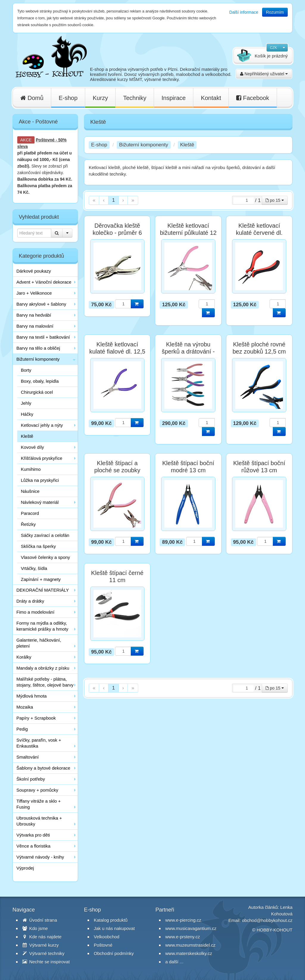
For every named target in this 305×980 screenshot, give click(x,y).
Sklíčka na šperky (38, 546)
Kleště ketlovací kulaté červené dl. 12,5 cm (259, 233)
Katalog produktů (111, 920)
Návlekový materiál (40, 502)
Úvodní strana (40, 920)
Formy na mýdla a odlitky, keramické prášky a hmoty (42, 626)
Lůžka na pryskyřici (40, 480)
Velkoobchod (107, 937)
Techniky (135, 98)
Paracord (30, 513)
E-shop (68, 98)
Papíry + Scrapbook (36, 718)
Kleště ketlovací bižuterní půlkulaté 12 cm (188, 233)
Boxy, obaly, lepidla (40, 381)
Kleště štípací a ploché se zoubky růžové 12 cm (117, 470)
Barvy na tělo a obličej (38, 348)
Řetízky (28, 524)
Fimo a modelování (35, 612)
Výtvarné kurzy (41, 945)
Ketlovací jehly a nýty (42, 425)
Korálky (24, 657)
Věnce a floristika (33, 846)
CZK (273, 48)
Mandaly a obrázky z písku (43, 668)
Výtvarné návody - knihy (40, 857)
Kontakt (211, 98)
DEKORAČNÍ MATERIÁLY (43, 590)
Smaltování (28, 757)
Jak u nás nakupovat (114, 928)
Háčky (27, 414)
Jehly (26, 403)
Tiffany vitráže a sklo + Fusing (39, 804)
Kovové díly (32, 447)
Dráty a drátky (30, 601)
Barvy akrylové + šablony (41, 304)
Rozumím (275, 12)
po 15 (275, 200)
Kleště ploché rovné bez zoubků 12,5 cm (259, 348)
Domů (32, 98)
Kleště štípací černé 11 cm (117, 576)
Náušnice (30, 491)
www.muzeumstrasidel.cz (190, 945)
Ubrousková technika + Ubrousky (39, 821)
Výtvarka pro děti (33, 835)
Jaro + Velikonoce (34, 293)
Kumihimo (31, 469)
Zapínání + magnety (41, 579)
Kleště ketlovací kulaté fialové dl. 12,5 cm (117, 351)
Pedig (22, 729)
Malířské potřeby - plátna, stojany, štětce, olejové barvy (45, 682)
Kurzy (100, 98)
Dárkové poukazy (34, 271)
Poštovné (45, 140)
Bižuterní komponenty (38, 359)
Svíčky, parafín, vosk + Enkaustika (39, 743)
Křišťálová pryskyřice (42, 458)
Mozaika (25, 707)
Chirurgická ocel (37, 392)
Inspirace (173, 98)
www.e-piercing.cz (183, 920)
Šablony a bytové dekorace (43, 768)
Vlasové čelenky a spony (45, 557)
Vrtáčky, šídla (34, 568)
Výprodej (25, 868)
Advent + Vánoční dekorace (44, 282)
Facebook (253, 98)
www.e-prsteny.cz (183, 937)
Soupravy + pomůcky (37, 790)
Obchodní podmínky (114, 953)
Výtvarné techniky (43, 953)
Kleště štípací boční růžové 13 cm (259, 467)
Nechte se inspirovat (46, 962)
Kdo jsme (35, 928)
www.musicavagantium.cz (191, 928)
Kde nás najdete (42, 937)
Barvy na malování (35, 326)
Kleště (27, 436)
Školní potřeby (31, 779)
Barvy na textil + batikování (43, 337)
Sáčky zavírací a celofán (45, 535)
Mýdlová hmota (32, 696)
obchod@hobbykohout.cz (267, 920)
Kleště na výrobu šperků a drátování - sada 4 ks (188, 351)
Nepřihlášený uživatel (264, 74)
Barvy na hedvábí (34, 315)
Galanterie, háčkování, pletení (39, 643)
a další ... (174, 962)
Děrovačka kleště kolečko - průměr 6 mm (117, 233)
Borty (26, 370)
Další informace (244, 12)
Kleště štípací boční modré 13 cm (188, 467)
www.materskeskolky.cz (189, 953)
